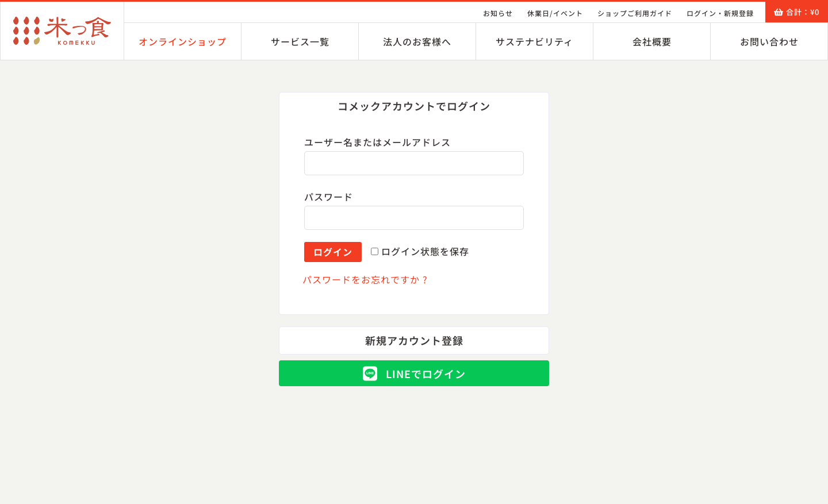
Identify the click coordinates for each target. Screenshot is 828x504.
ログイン (333, 252)
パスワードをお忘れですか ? (365, 279)
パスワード (333, 197)
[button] (414, 106)
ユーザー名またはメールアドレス (382, 142)
